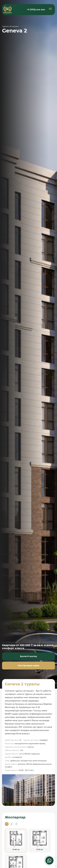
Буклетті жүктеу (29, 656)
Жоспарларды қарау (28, 665)
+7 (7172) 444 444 (36, 10)
